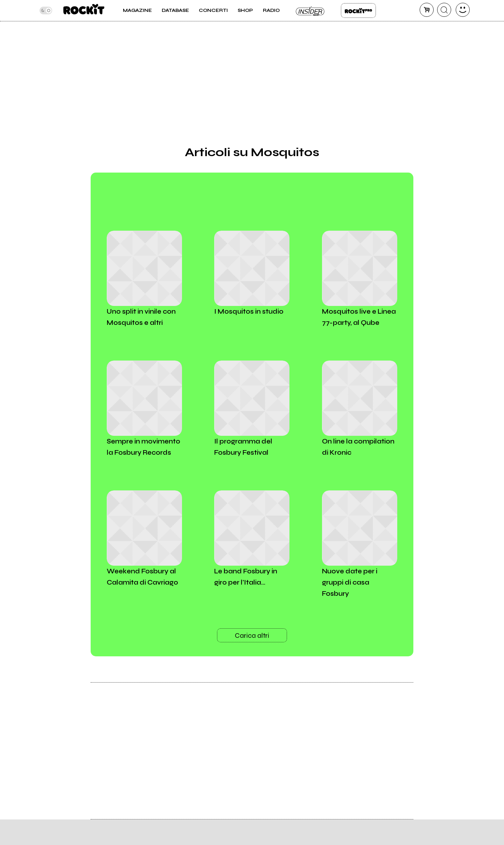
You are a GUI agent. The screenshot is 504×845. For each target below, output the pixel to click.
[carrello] (427, 10)
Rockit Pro (358, 11)
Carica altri (252, 636)
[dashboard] (463, 10)
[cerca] (444, 10)
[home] (84, 11)
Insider (310, 11)
